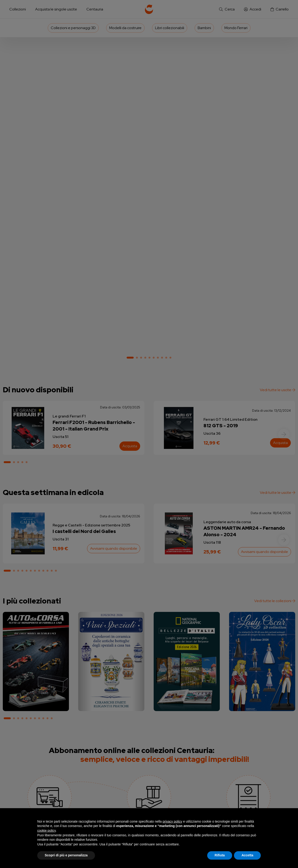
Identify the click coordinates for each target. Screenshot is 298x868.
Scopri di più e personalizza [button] (66, 855)
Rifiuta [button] (220, 855)
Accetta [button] (247, 855)
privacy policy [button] (173, 821)
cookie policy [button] (46, 831)
